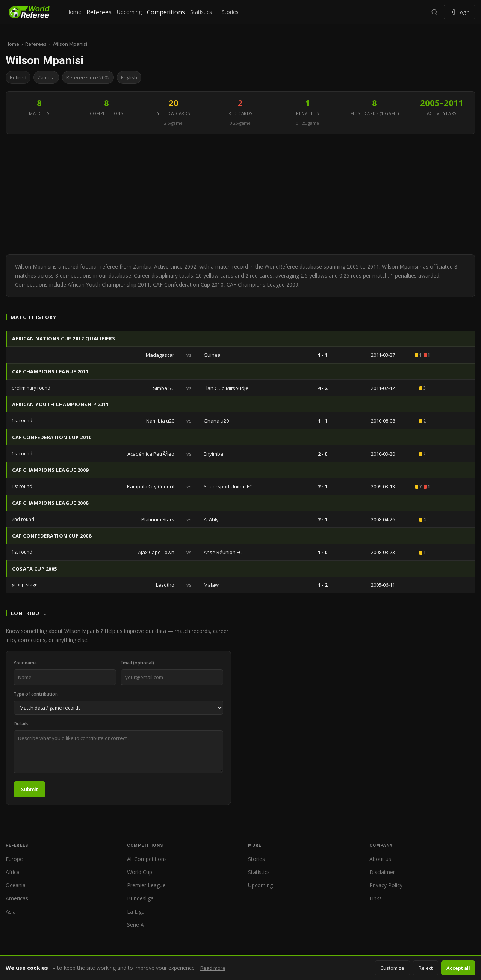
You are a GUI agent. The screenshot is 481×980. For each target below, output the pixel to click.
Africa (13, 872)
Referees (99, 12)
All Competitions (147, 859)
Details (21, 724)
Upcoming (129, 12)
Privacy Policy (386, 885)
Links (376, 898)
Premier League (146, 885)
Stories (230, 12)
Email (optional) (137, 663)
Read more (213, 968)
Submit (29, 789)
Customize (392, 968)
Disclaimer (382, 872)
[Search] (434, 12)
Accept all (458, 968)
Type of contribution (36, 694)
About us (380, 859)
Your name (25, 663)
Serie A (135, 925)
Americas (17, 898)
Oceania (16, 885)
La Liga (136, 911)
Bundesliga (140, 898)
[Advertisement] (240, 194)
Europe (14, 859)
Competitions (166, 12)
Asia (11, 911)
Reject (426, 968)
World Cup (140, 872)
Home (74, 12)
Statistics (201, 12)
